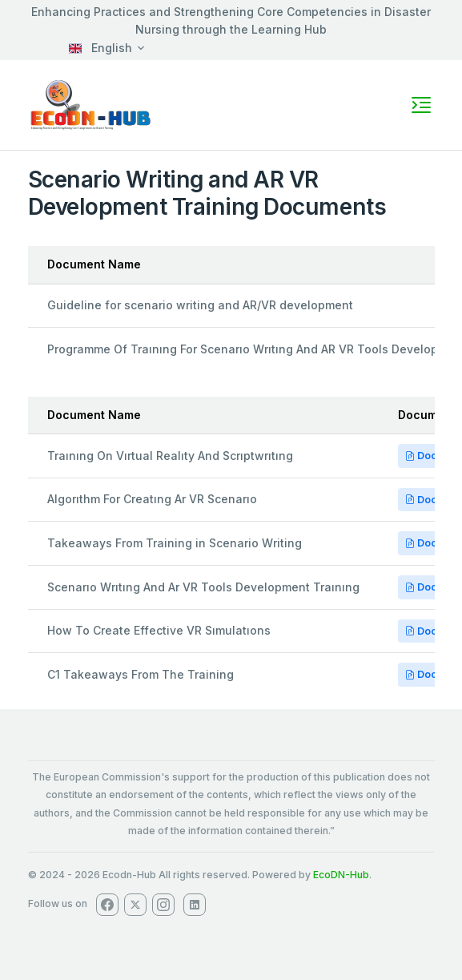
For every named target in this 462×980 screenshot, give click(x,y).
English (100, 48)
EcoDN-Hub (341, 875)
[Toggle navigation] (421, 105)
